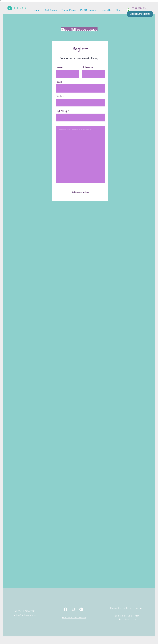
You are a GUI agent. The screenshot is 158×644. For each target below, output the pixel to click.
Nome (59, 67)
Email (59, 82)
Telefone (60, 96)
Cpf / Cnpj (62, 111)
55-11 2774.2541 (27, 611)
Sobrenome (88, 67)
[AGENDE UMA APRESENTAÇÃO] (140, 14)
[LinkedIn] (81, 609)
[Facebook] (65, 609)
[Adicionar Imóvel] (80, 192)
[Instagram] (73, 609)
